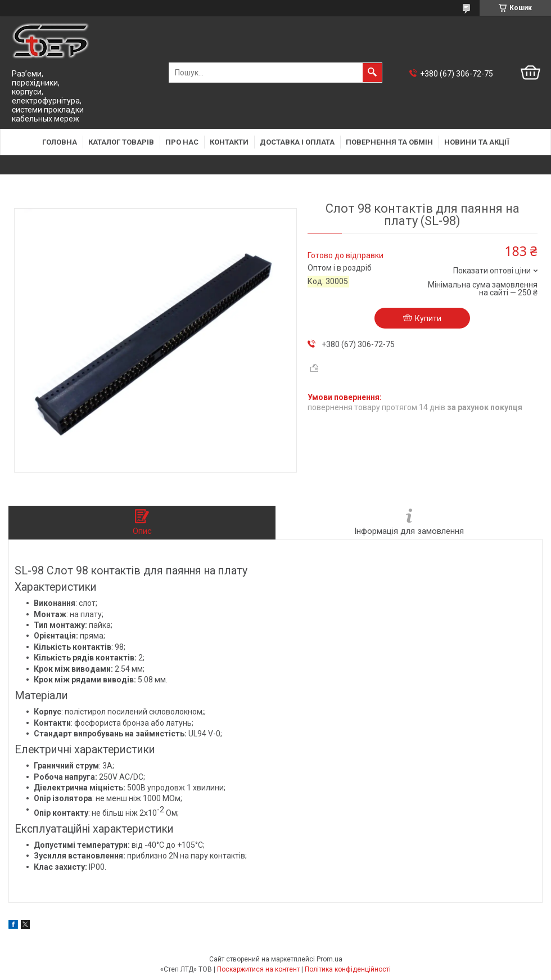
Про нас (182, 142)
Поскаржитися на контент (258, 969)
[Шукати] (372, 73)
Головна (60, 142)
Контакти (229, 142)
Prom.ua (329, 959)
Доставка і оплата (297, 142)
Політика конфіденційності (348, 969)
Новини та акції (477, 142)
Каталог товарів (121, 142)
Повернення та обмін (389, 142)
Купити (428, 318)
